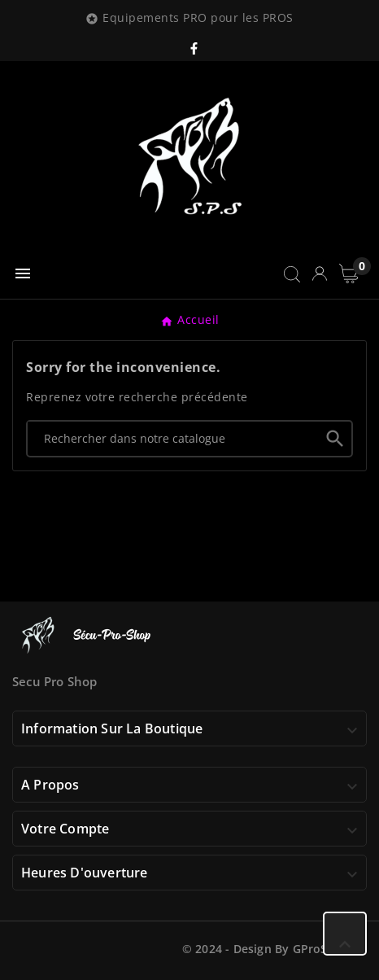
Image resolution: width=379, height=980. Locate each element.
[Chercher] (173, 438)
